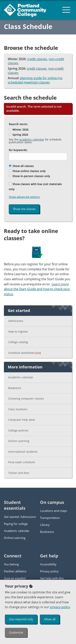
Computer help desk (21, 420)
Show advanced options (24, 197)
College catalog (18, 342)
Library (45, 525)
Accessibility (48, 564)
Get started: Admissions (20, 517)
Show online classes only (27, 171)
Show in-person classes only (30, 176)
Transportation (50, 518)
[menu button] (66, 10)
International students (23, 452)
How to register (18, 332)
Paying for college (16, 524)
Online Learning (19, 441)
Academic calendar (21, 377)
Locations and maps (54, 511)
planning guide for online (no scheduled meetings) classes (35, 80)
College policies (18, 430)
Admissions (16, 321)
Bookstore (15, 388)
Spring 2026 (18, 135)
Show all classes (21, 166)
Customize (16, 632)
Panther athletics (15, 571)
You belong (11, 564)
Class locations (18, 409)
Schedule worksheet (25, 353)
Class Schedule (28, 26)
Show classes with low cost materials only (35, 187)
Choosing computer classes (26, 398)
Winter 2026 (19, 130)
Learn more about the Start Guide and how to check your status (37, 289)
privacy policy (60, 607)
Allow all (50, 619)
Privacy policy (49, 571)
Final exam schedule (22, 462)
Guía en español (15, 578)
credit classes (37, 59)
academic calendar (32, 139)
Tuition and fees (19, 473)
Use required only (21, 619)
